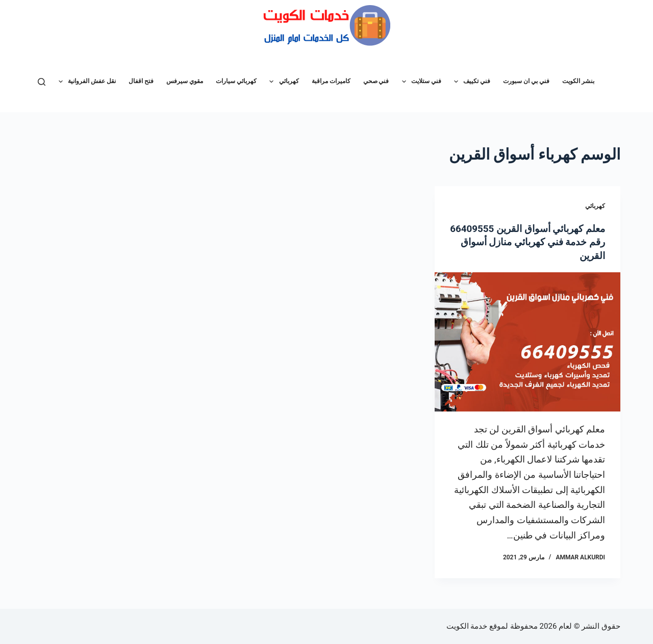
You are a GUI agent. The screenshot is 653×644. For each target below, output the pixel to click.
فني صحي (376, 81)
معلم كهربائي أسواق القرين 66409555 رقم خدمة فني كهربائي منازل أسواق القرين (532, 242)
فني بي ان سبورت (526, 81)
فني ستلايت (420, 82)
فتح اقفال (141, 81)
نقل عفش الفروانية (85, 82)
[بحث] (42, 82)
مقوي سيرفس (185, 81)
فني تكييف (470, 82)
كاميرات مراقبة (331, 81)
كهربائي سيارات (236, 81)
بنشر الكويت (578, 81)
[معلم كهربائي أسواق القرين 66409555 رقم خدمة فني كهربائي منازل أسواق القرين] (528, 341)
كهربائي (282, 82)
